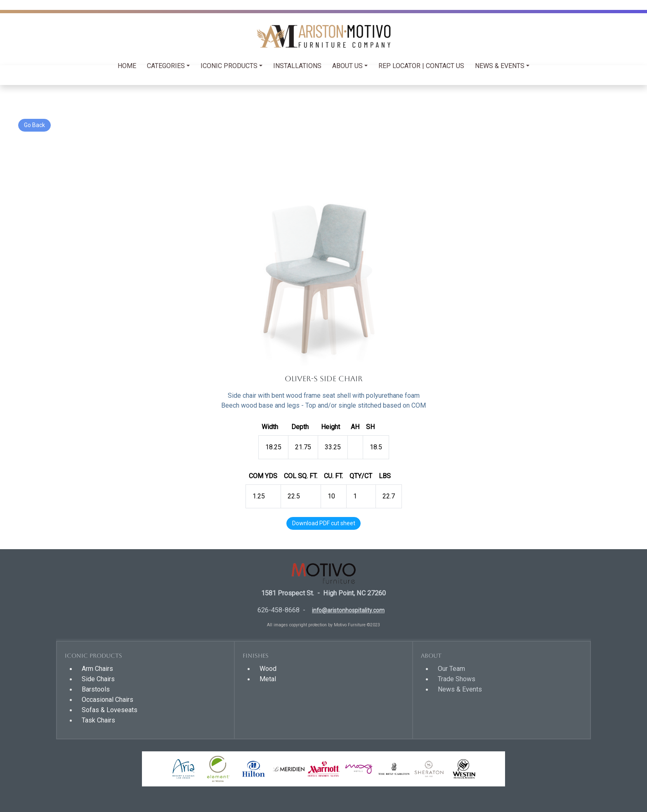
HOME (127, 66)
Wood (268, 669)
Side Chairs (98, 679)
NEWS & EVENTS (500, 66)
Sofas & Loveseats (110, 710)
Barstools (96, 689)
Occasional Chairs (107, 700)
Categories (166, 66)
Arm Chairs (97, 669)
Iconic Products (229, 66)
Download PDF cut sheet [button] (324, 523)
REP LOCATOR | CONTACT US (421, 66)
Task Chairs (98, 720)
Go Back (34, 125)
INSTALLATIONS (297, 66)
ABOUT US (347, 66)
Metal (268, 679)
